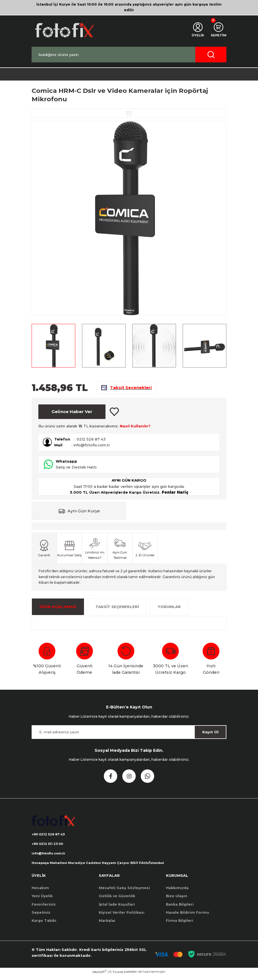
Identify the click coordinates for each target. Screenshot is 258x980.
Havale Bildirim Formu (187, 917)
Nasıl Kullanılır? (135, 429)
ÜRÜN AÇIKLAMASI (58, 610)
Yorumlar (169, 610)
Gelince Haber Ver (72, 415)
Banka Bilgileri (180, 909)
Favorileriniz (44, 909)
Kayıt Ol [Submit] (210, 735)
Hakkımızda (177, 892)
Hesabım (40, 892)
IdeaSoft (99, 976)
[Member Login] (196, 30)
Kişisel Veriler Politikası (122, 917)
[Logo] (64, 30)
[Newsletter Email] (129, 735)
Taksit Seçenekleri (117, 610)
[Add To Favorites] (114, 415)
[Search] (129, 55)
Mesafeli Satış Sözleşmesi (124, 892)
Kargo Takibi (44, 925)
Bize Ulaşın (177, 900)
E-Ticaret (116, 976)
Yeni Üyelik (42, 900)
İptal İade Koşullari (117, 909)
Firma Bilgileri (180, 925)
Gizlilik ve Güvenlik (117, 900)
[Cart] (218, 30)
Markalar (107, 925)
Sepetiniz (41, 917)
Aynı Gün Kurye (84, 514)
